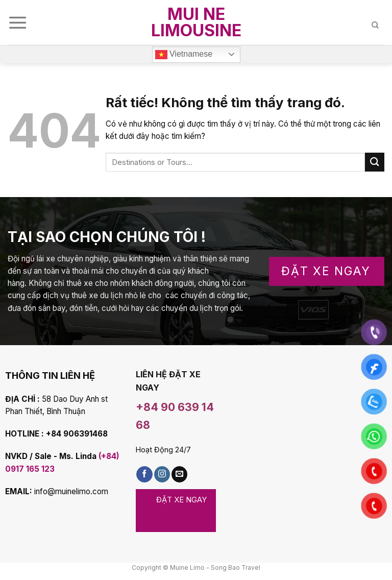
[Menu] (18, 22)
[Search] (378, 22)
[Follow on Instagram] (162, 474)
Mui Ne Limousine (196, 22)
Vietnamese (184, 55)
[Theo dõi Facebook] (144, 474)
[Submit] (375, 162)
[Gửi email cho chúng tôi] (179, 474)
